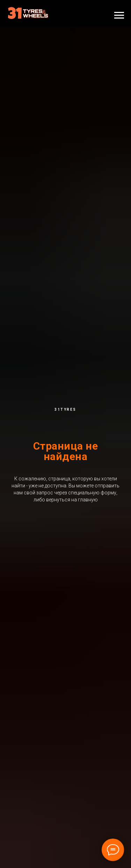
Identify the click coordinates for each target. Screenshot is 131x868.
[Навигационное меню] (119, 15)
